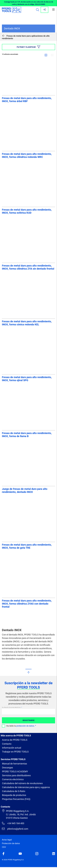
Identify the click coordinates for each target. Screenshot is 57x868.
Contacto (7, 744)
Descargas (7, 768)
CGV (4, 847)
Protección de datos (11, 843)
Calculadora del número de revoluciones (22, 783)
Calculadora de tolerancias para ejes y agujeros (26, 787)
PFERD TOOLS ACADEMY (15, 771)
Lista (52, 55)
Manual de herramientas (15, 764)
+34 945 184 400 (13, 823)
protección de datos (25, 726)
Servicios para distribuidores (16, 775)
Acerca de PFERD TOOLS (15, 740)
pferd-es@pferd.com (15, 829)
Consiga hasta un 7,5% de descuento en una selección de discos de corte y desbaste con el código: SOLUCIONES (29, 3)
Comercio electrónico (13, 779)
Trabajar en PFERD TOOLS (15, 752)
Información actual (12, 748)
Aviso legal (7, 840)
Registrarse (29, 720)
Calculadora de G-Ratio (14, 791)
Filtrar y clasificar (29, 47)
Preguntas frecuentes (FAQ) (16, 799)
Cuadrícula (46, 55)
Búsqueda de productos (14, 795)
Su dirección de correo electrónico (11, 707)
